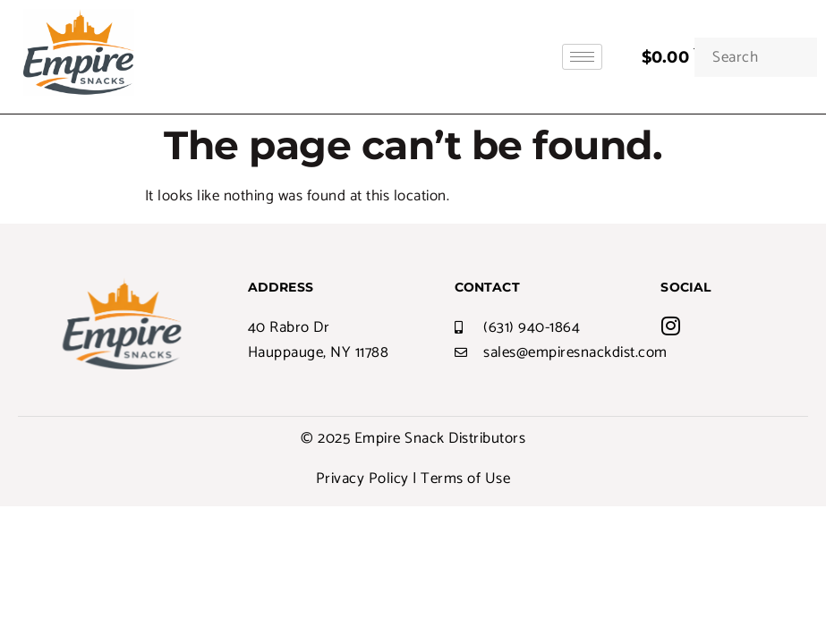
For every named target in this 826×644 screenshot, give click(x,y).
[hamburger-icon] (582, 57)
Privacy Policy (362, 479)
